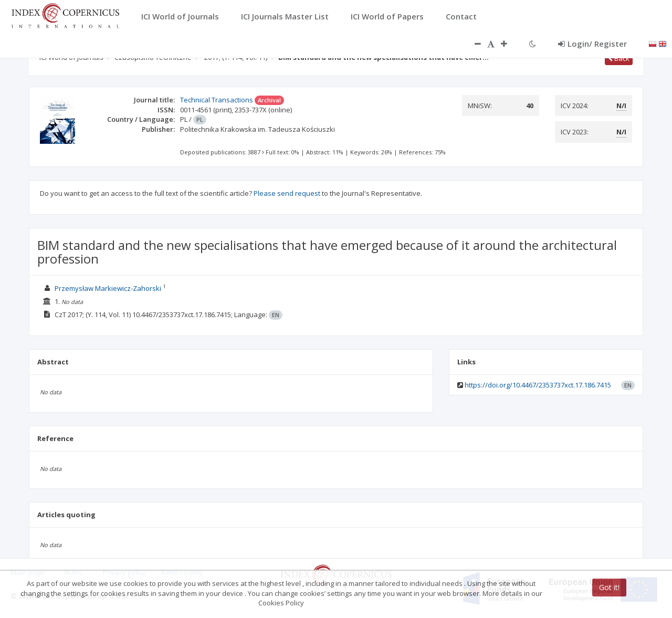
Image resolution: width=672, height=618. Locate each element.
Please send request (287, 193)
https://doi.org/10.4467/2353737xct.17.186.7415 (538, 385)
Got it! (609, 587)
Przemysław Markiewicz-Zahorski (108, 288)
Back (619, 58)
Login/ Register (592, 44)
